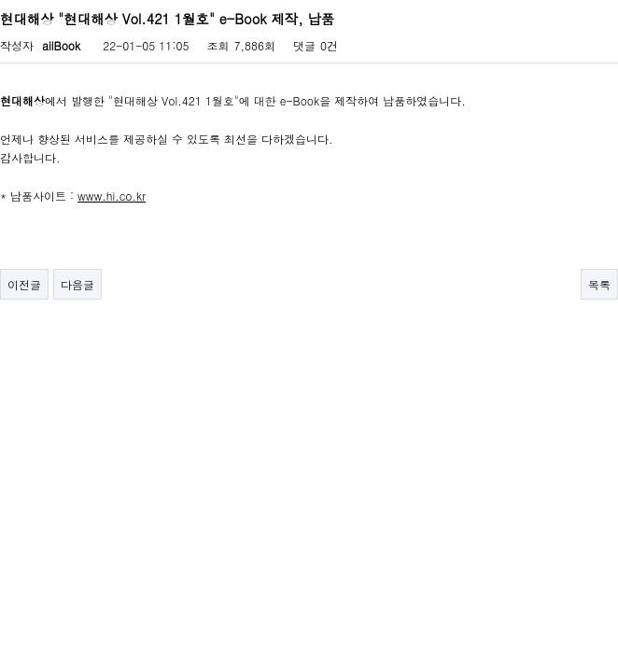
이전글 (24, 284)
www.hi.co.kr (112, 196)
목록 (599, 284)
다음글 (77, 284)
